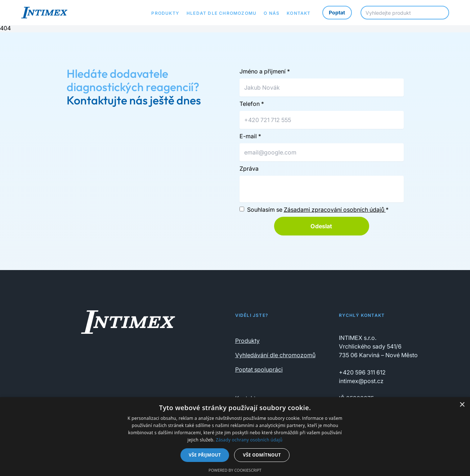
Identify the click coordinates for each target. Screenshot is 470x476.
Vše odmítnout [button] (262, 455)
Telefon (252, 104)
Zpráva (249, 169)
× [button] (462, 405)
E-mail (250, 136)
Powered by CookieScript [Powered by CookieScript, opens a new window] (235, 470)
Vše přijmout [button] (205, 455)
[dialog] (235, 437)
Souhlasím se (318, 210)
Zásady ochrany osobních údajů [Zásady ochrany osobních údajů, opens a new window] (249, 440)
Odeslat (321, 226)
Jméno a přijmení (265, 71)
